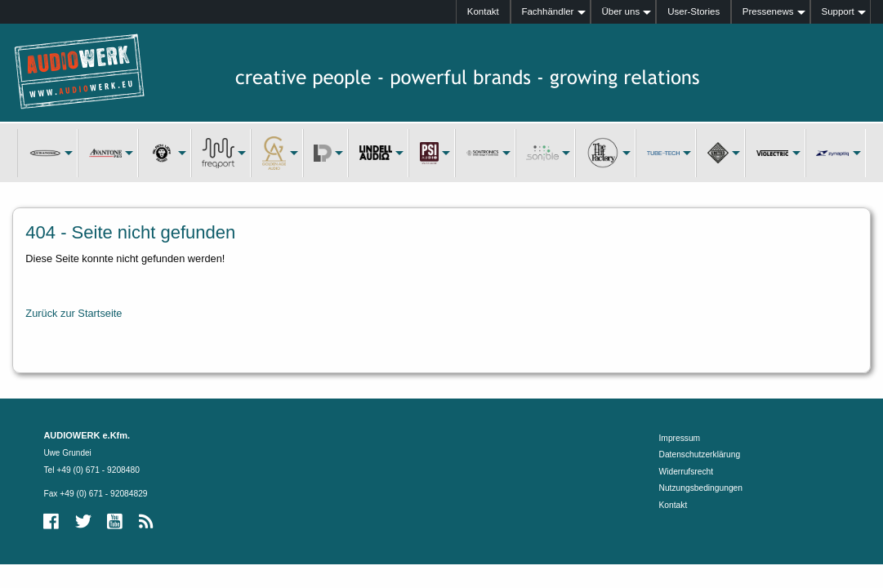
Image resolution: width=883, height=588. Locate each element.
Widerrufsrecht (687, 472)
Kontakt (483, 11)
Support (837, 11)
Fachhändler (547, 11)
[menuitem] (483, 12)
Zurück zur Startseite (74, 313)
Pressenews (768, 11)
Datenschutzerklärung (700, 454)
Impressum (680, 438)
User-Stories (693, 11)
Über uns (620, 11)
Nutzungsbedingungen (701, 488)
